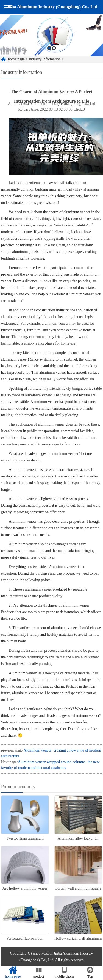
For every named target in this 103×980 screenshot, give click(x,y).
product (39, 973)
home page (13, 973)
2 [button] (54, 54)
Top (90, 973)
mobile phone (65, 973)
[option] (51, 42)
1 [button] (49, 54)
